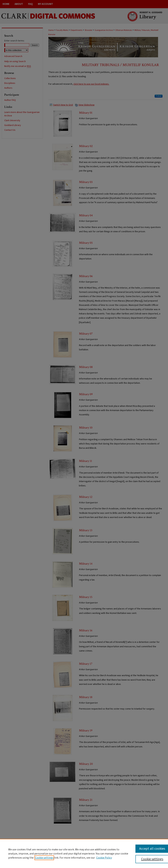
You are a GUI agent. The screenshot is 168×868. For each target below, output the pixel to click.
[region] (84, 853)
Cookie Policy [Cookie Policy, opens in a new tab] (104, 858)
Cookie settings (44, 858)
